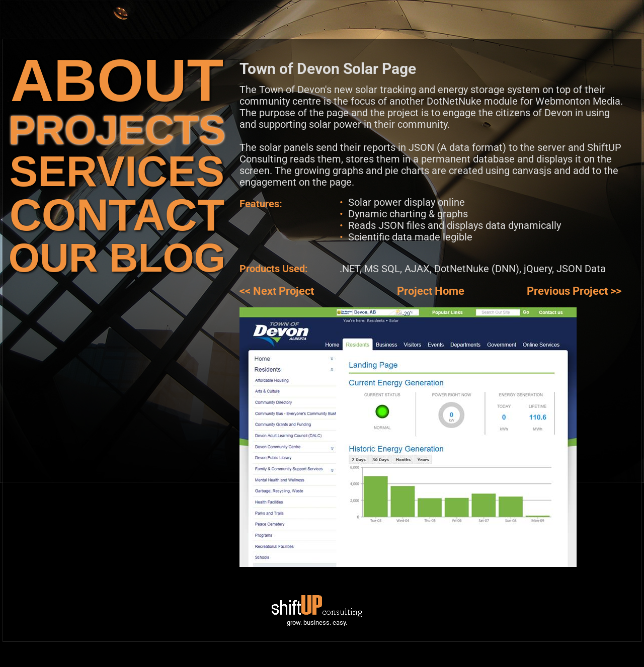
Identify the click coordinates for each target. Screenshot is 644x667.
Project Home (431, 291)
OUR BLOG (117, 258)
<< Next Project (277, 291)
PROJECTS (117, 130)
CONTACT (117, 215)
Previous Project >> (574, 291)
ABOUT (117, 80)
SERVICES (117, 171)
